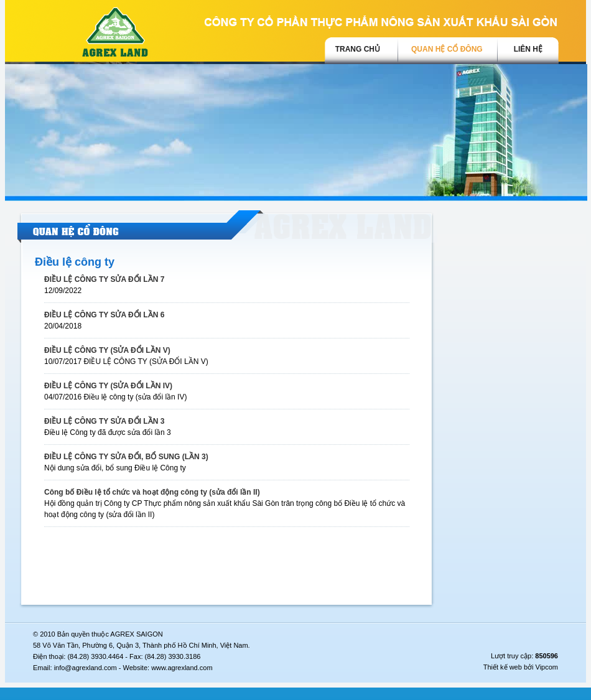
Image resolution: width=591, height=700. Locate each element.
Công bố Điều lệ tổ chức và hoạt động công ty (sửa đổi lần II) (152, 492)
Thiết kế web (503, 667)
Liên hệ (528, 49)
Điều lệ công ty (75, 262)
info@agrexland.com (86, 668)
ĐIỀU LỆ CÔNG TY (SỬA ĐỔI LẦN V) (107, 350)
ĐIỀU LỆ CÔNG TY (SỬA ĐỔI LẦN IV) (108, 386)
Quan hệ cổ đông (447, 49)
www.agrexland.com (182, 668)
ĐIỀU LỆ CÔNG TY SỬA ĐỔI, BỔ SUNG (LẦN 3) (126, 457)
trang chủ (358, 49)
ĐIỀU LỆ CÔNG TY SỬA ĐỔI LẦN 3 (104, 421)
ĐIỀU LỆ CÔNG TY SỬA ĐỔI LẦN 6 (104, 315)
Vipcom (547, 667)
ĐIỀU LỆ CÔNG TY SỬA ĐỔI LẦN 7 (104, 279)
